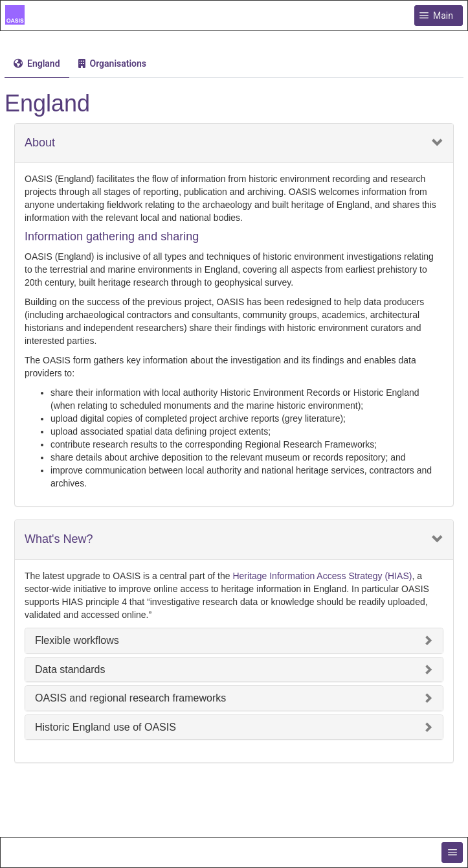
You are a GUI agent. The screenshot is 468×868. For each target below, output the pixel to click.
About (40, 143)
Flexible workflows (77, 640)
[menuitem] (37, 63)
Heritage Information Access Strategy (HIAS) (322, 576)
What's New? (59, 539)
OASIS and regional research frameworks (130, 698)
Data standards (70, 669)
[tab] (37, 64)
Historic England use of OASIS (106, 727)
